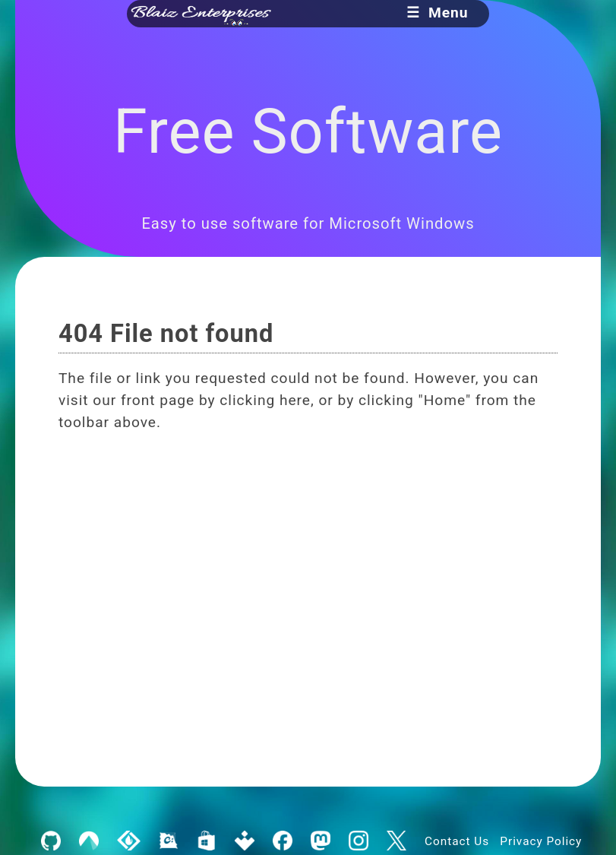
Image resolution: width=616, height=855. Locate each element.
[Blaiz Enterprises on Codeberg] (89, 841)
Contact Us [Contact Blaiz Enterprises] (457, 841)
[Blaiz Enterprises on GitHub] (51, 841)
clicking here (265, 400)
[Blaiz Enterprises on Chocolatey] (168, 841)
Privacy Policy (541, 841)
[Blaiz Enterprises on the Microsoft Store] (207, 841)
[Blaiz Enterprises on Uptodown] (244, 841)
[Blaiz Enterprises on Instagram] (358, 841)
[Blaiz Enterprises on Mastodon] (320, 841)
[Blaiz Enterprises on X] (396, 841)
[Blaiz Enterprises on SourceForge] (129, 841)
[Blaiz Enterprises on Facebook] (282, 841)
